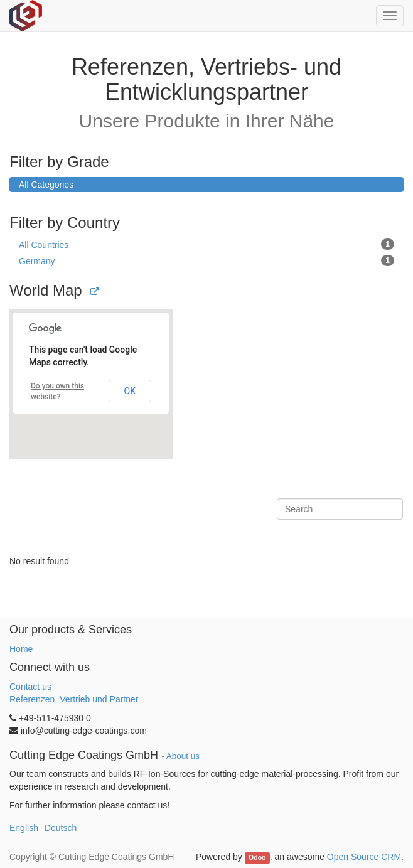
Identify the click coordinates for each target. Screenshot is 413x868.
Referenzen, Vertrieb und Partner (74, 699)
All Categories (46, 185)
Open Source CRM (364, 857)
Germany (206, 260)
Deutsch (61, 828)
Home (21, 649)
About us (183, 756)
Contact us (30, 687)
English (24, 828)
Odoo (257, 857)
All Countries (206, 244)
